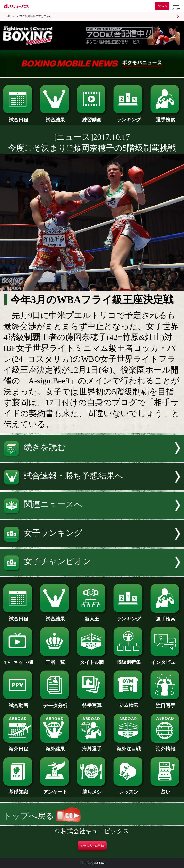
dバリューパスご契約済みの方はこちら (28, 16)
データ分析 (55, 703)
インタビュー (166, 660)
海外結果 (55, 746)
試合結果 (55, 117)
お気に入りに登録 (92, 846)
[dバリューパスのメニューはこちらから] (176, 7)
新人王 (92, 616)
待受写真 (92, 703)
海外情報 (166, 746)
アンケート (55, 789)
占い (166, 789)
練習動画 (92, 117)
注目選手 (166, 703)
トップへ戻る (42, 816)
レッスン (129, 789)
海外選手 (92, 746)
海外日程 (18, 746)
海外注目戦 (129, 746)
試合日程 (18, 117)
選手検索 (166, 117)
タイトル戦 (92, 660)
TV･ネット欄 (18, 660)
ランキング (129, 117)
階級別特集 (129, 660)
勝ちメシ (92, 789)
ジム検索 (129, 703)
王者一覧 (55, 660)
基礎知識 (18, 789)
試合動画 (18, 703)
